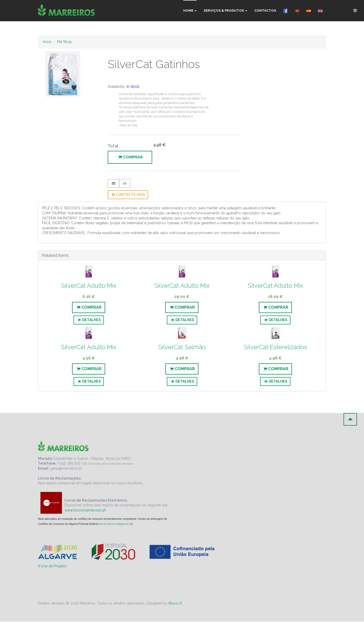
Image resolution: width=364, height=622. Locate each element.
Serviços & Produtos (225, 11)
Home (190, 11)
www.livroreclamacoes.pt (85, 511)
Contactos (265, 11)
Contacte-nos (128, 195)
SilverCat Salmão (182, 348)
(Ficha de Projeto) (52, 567)
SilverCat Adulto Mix (89, 286)
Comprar (131, 158)
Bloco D (175, 604)
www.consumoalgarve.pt (115, 524)
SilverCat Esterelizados (275, 348)
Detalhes (89, 320)
